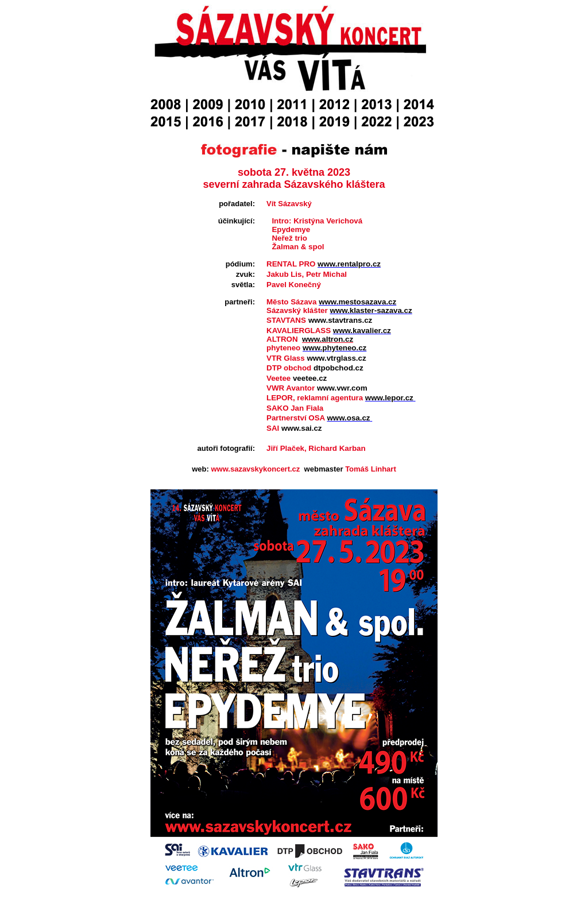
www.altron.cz (328, 339)
